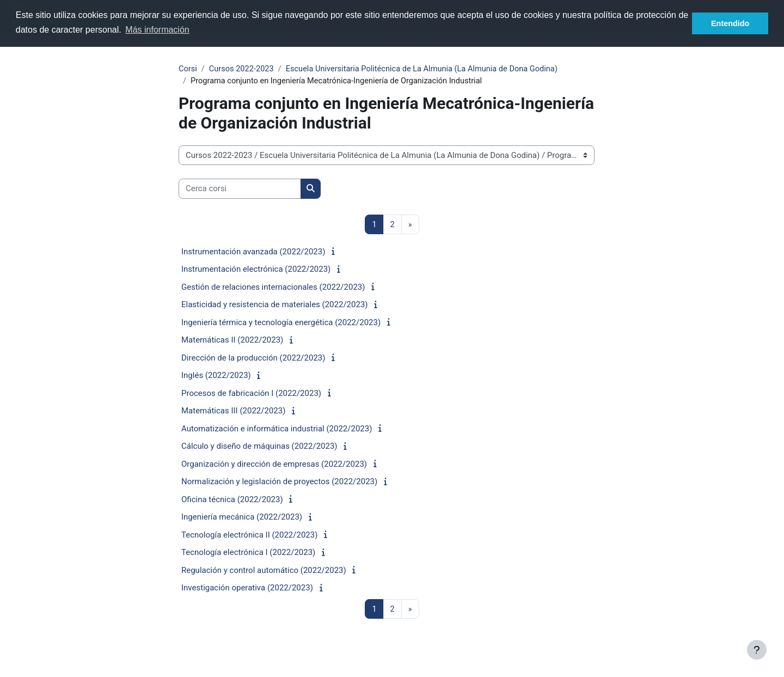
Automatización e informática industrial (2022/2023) (277, 430)
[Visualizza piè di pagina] (757, 650)
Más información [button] (157, 30)
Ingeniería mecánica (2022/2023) (242, 518)
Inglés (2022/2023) (216, 376)
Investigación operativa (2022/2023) (247, 589)
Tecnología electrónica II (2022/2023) (249, 536)
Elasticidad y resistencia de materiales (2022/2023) (275, 306)
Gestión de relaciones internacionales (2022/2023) (273, 288)
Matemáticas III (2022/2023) (233, 412)
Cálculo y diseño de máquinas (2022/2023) (259, 447)
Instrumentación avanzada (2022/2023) (253, 253)
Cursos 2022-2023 (243, 69)
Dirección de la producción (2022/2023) (253, 359)
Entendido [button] (730, 23)
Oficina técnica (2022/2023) (232, 501)
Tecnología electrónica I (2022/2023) (248, 553)
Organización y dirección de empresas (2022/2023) (274, 465)
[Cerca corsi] (240, 190)
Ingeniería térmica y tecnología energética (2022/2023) (281, 324)
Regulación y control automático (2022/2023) (264, 571)
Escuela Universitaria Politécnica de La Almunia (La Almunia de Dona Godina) (428, 69)
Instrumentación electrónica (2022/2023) (256, 270)
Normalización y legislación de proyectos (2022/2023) (279, 483)
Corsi (188, 69)
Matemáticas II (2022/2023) (232, 341)
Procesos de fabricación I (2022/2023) (251, 394)
